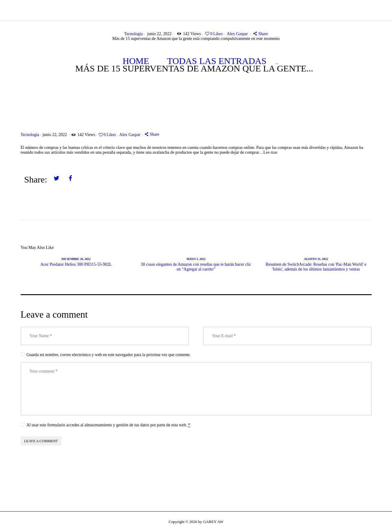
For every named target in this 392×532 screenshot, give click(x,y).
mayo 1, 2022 (196, 259)
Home (136, 61)
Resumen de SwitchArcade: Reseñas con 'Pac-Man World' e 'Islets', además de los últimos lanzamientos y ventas (316, 267)
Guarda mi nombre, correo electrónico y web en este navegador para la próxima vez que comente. (109, 355)
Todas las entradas (217, 61)
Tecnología (133, 34)
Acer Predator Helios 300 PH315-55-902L (76, 264)
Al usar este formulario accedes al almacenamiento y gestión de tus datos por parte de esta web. (108, 425)
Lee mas (270, 152)
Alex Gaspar (238, 34)
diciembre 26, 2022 (76, 259)
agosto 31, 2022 (316, 259)
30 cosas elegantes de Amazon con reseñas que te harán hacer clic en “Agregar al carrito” (196, 267)
